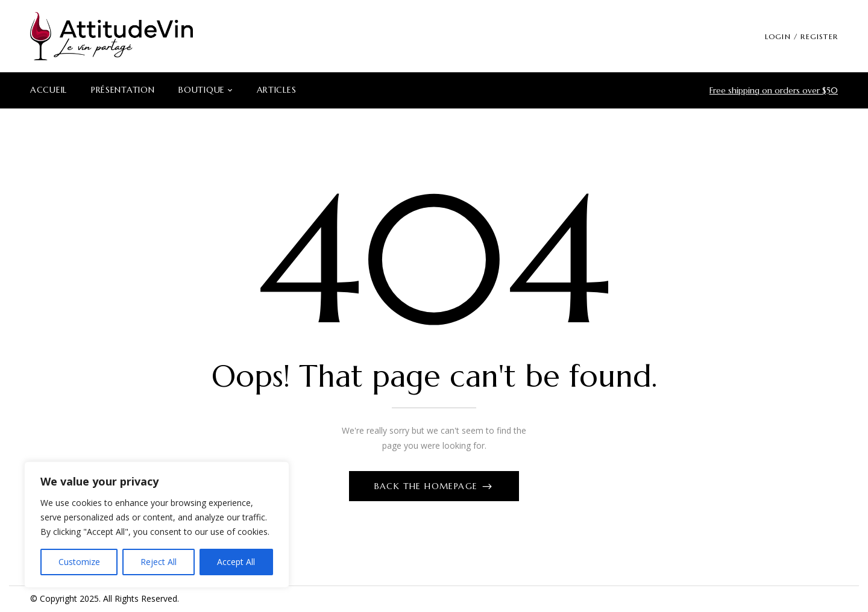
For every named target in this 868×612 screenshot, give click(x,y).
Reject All (159, 562)
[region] (157, 525)
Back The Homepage (428, 486)
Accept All (236, 562)
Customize (79, 562)
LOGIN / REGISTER (801, 36)
